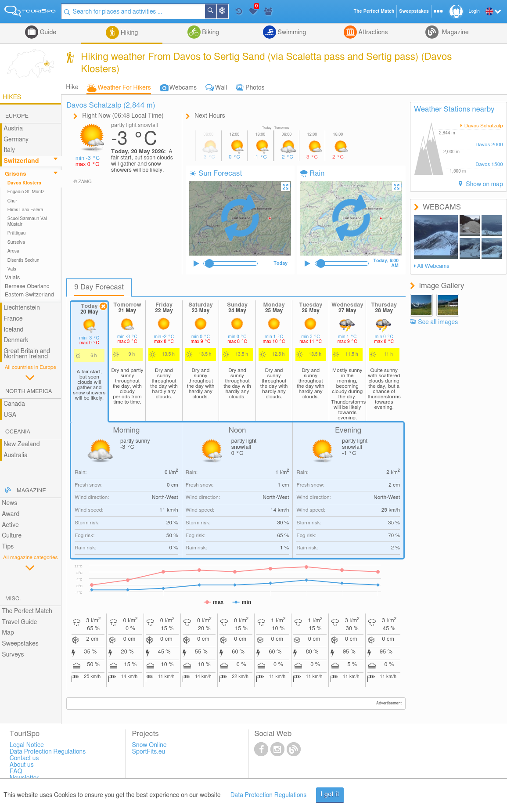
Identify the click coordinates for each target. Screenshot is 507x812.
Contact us (24, 758)
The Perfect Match (27, 611)
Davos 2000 (489, 145)
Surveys (13, 655)
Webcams (183, 88)
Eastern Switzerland (29, 295)
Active (10, 525)
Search (216, 11)
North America (29, 392)
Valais (12, 278)
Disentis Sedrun (23, 260)
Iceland (13, 330)
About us (22, 765)
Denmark (16, 340)
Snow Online (149, 745)
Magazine (454, 32)
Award (11, 514)
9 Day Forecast (99, 287)
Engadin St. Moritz (26, 192)
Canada (14, 404)
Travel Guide (19, 622)
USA (10, 415)
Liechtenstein (22, 308)
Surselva (16, 242)
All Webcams (433, 266)
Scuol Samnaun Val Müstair (27, 221)
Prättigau (17, 233)
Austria (13, 129)
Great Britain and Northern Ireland (27, 354)
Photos (255, 88)
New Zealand (22, 444)
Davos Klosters (24, 183)
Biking (210, 32)
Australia (16, 455)
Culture (12, 536)
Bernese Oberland (27, 287)
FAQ (16, 772)
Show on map (484, 184)
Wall (221, 88)
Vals (12, 269)
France (13, 319)
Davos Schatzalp (483, 126)
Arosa (13, 251)
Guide (47, 32)
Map (8, 633)
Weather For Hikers (124, 88)
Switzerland (21, 161)
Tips (8, 547)
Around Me (228, 12)
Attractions (372, 32)
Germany (16, 140)
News (9, 503)
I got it (330, 794)
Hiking (128, 33)
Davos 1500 (489, 164)
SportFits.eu (149, 752)
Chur (12, 201)
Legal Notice (27, 745)
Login (474, 11)
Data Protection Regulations (269, 795)
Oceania (18, 432)
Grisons (16, 174)
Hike (72, 87)
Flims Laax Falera (25, 210)
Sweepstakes (20, 644)
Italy (9, 150)
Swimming (291, 32)
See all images (438, 322)
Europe (17, 116)
